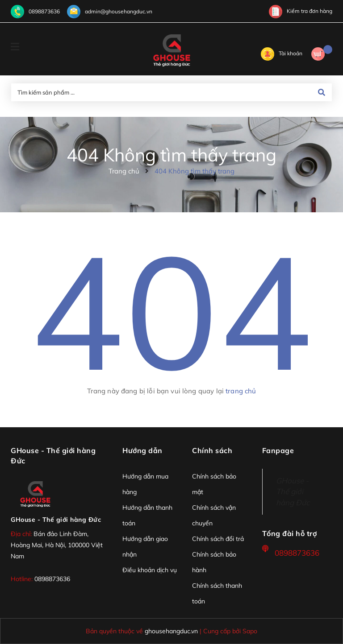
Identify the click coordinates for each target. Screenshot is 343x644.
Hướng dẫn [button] (142, 450)
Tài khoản (282, 53)
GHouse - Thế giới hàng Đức (56, 520)
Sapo (250, 631)
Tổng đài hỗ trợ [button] (290, 533)
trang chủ (241, 391)
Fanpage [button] (278, 450)
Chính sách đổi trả (218, 539)
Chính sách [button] (212, 450)
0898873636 (44, 11)
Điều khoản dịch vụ (150, 570)
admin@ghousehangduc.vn (119, 11)
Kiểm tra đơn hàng (301, 11)
